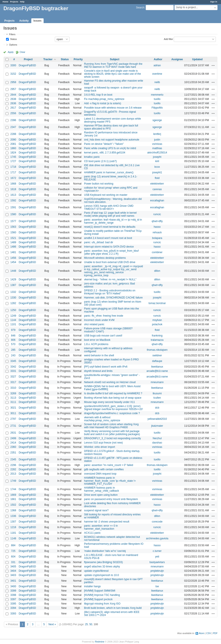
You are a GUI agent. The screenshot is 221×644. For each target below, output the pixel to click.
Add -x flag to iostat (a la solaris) (102, 103)
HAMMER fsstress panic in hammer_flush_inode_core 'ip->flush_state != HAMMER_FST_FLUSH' (110, 481)
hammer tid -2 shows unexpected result (107, 522)
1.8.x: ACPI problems (96, 344)
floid (157, 178)
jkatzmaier (157, 426)
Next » (52, 624)
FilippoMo (157, 108)
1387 (13, 285)
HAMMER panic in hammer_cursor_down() (109, 172)
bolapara (157, 238)
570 (13, 344)
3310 (13, 388)
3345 (13, 361)
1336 (13, 516)
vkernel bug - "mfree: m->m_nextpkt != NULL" (110, 279)
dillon (157, 271)
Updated (197, 59)
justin (157, 140)
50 (91, 624)
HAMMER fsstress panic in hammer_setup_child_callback (101, 489)
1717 (13, 172)
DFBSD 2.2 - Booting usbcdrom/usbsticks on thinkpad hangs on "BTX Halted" (110, 292)
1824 (13, 153)
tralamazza (157, 340)
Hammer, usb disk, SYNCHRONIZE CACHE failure (113, 298)
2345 (13, 459)
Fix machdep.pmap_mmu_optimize (104, 99)
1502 (13, 505)
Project (28, 59)
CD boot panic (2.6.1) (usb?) (100, 161)
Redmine (100, 642)
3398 (13, 595)
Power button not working (99, 184)
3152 (13, 74)
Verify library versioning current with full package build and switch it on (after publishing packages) (112, 433)
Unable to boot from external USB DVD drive (110, 262)
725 (13, 551)
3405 (13, 567)
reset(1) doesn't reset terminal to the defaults (110, 227)
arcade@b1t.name (157, 371)
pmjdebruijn (157, 571)
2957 (13, 89)
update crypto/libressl (96, 571)
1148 (13, 538)
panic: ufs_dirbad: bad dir (99, 242)
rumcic (157, 214)
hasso (157, 227)
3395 (13, 604)
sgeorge (157, 120)
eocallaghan (157, 200)
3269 (13, 393)
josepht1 (157, 172)
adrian (157, 65)
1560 (13, 232)
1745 (13, 157)
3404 (13, 571)
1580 (13, 214)
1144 (13, 320)
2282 (13, 469)
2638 (13, 99)
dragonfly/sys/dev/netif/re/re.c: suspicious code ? (112, 413)
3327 (13, 377)
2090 (13, 140)
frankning (157, 336)
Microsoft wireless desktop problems (105, 258)
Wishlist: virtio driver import (99, 447)
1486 (13, 247)
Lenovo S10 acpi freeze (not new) (103, 443)
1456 (13, 258)
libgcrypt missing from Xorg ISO (102, 604)
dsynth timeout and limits (98, 371)
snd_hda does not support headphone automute (112, 140)
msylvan (157, 320)
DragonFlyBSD (27, 65)
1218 (13, 527)
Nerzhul (157, 438)
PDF (215, 633)
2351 (13, 453)
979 (13, 330)
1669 (13, 495)
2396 (13, 120)
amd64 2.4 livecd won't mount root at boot (108, 238)
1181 (13, 533)
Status (13, 39)
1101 (13, 324)
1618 (13, 189)
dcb (157, 408)
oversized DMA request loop (100, 474)
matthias (157, 148)
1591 (13, 207)
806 (13, 340)
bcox (157, 167)
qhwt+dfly (157, 221)
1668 (13, 184)
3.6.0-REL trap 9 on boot (98, 95)
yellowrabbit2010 (157, 419)
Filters (12, 34)
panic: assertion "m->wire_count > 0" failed (108, 465)
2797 (13, 419)
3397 (13, 599)
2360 (13, 447)
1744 (13, 489)
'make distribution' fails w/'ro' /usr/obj (105, 551)
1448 (13, 271)
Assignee (177, 59)
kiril (157, 161)
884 (13, 545)
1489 (13, 242)
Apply (11, 52)
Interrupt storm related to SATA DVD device (109, 247)
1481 (13, 252)
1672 (13, 178)
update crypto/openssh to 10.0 (101, 575)
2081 (13, 144)
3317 (13, 382)
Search (140, 8)
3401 (13, 581)
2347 (13, 127)
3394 (13, 608)
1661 (13, 499)
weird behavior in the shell (99, 355)
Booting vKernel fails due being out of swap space (113, 398)
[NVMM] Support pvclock (98, 599)
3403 (13, 575)
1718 (13, 167)
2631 (13, 433)
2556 (13, 113)
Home (6, 2)
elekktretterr (157, 184)
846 (13, 336)
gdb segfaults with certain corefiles (104, 469)
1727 (13, 161)
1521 (13, 238)
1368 (13, 510)
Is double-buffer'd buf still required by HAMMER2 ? (113, 393)
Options (13, 45)
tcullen (157, 398)
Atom (201, 633)
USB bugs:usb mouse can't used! (103, 336)
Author (158, 59)
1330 (13, 298)
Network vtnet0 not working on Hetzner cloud (110, 382)
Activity (24, 21)
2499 (13, 438)
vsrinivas (157, 144)
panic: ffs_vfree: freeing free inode (103, 316)
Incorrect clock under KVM (99, 320)
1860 (13, 148)
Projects (14, 2)
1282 (13, 303)
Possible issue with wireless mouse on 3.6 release (113, 108)
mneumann (157, 382)
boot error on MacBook (97, 340)
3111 (13, 402)
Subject (114, 59)
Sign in (214, 2)
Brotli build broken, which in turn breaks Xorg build (113, 608)
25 (86, 624)
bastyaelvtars (157, 562)
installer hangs (92, 586)
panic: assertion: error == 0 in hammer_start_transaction (101, 527)
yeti (157, 557)
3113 (13, 398)
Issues (37, 21)
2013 (13, 474)
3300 (13, 65)
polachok (157, 324)
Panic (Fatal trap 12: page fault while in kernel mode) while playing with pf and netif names (110, 214)
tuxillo (157, 99)
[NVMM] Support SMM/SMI (100, 591)
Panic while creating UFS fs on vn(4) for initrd (110, 148)
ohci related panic (94, 324)
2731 (13, 426)
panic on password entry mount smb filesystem (111, 499)
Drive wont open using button (101, 495)
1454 (13, 262)
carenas (157, 189)
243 (13, 355)
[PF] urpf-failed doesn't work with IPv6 (106, 367)
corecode (157, 522)
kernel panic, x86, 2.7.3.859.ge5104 (105, 153)
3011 (13, 413)
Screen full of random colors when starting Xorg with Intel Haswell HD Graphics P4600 (111, 426)
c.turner (157, 551)
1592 (13, 200)
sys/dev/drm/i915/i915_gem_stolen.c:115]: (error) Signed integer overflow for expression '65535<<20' (113, 408)
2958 (13, 82)
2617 (13, 108)
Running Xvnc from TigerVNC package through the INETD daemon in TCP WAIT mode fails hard (113, 65)
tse (157, 586)
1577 (13, 221)
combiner (157, 252)
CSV (208, 633)
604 (13, 557)
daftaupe (157, 361)
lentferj (157, 134)
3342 (13, 367)
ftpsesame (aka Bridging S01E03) (103, 562)
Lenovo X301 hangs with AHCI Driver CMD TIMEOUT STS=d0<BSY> (109, 207)
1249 (13, 316)
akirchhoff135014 (157, 153)
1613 (13, 195)
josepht (157, 157)
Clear (22, 52)
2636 (13, 103)
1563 (13, 227)
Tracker (48, 59)
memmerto (157, 95)
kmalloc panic (92, 157)
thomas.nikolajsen (157, 350)
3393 (13, 614)
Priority (78, 59)
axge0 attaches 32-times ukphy (102, 567)
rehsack (157, 232)
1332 (13, 292)
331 (13, 562)
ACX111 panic (92, 533)
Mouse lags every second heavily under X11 (109, 402)
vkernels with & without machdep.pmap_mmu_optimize (102, 419)
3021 (13, 408)
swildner (157, 355)
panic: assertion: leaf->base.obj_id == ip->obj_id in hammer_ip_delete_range (113, 221)
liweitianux (157, 367)
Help (22, 2)
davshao (157, 443)
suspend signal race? (96, 510)
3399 (13, 591)
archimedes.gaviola (157, 538)
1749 (13, 481)
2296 (13, 465)
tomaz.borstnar (157, 303)
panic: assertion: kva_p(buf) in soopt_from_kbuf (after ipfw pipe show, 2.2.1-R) (111, 252)
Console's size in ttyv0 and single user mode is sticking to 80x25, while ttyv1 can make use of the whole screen (112, 74)
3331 (13, 371)
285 (13, 350)
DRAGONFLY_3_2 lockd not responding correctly (112, 438)
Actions (213, 65)
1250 (13, 310)
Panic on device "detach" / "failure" (104, 144)
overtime (157, 74)
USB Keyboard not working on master (106, 195)
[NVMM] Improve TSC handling (102, 595)
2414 (13, 443)
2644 (13, 95)
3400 (13, 586)
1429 (13, 279)
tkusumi (157, 393)
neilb (157, 82)
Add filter (168, 39)
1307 (13, 522)
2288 (13, 134)
